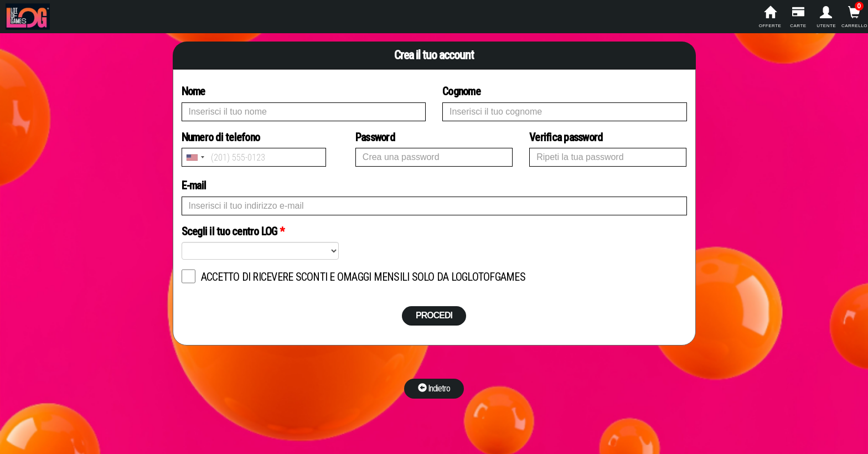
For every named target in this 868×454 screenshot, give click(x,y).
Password (375, 137)
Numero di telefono (254, 149)
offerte (770, 17)
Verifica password (566, 137)
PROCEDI (434, 315)
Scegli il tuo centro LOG (233, 231)
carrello (854, 17)
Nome (193, 91)
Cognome (461, 91)
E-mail (194, 185)
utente (826, 17)
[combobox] (195, 157)
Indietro (434, 388)
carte (798, 17)
